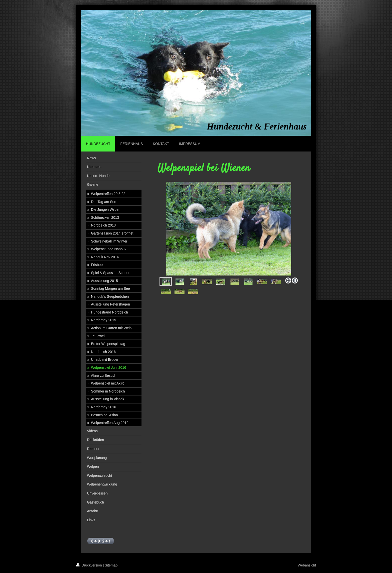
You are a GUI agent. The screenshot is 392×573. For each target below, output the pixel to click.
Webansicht (307, 565)
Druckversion (89, 565)
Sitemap (111, 565)
